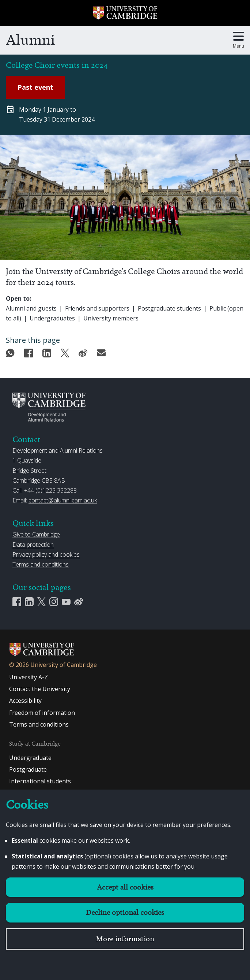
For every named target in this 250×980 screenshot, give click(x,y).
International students (40, 781)
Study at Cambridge (35, 744)
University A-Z (29, 677)
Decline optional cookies (125, 912)
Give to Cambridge (36, 534)
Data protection (33, 545)
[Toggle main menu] (238, 40)
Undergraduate (30, 758)
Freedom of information (42, 713)
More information (125, 939)
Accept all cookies (125, 887)
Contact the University (40, 689)
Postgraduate (28, 769)
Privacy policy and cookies (46, 554)
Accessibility (25, 701)
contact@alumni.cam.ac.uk (63, 500)
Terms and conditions (41, 564)
